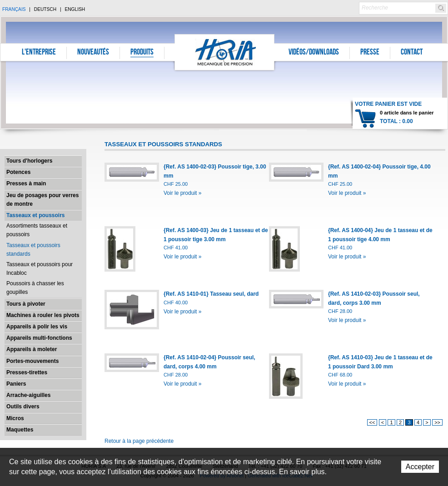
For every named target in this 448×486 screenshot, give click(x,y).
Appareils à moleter (32, 349)
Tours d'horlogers (29, 161)
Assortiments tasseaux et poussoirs (37, 230)
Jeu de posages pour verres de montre (42, 200)
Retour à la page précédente (139, 441)
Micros (15, 418)
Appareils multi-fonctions (39, 338)
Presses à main (26, 183)
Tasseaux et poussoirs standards (33, 250)
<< (372, 422)
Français (14, 9)
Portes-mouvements (32, 361)
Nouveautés (93, 53)
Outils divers (23, 407)
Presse (370, 53)
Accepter (420, 467)
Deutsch (45, 9)
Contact (412, 53)
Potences (18, 172)
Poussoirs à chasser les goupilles (35, 288)
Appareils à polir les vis (37, 327)
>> (437, 422)
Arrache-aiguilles (28, 395)
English (75, 9)
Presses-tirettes (27, 372)
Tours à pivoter (26, 304)
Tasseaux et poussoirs (36, 215)
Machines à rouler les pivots (43, 315)
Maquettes (20, 430)
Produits (142, 53)
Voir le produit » (182, 193)
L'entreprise (39, 53)
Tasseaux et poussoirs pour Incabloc (40, 269)
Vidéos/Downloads (314, 53)
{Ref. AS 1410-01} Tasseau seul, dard (211, 294)
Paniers (16, 384)
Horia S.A (225, 52)
